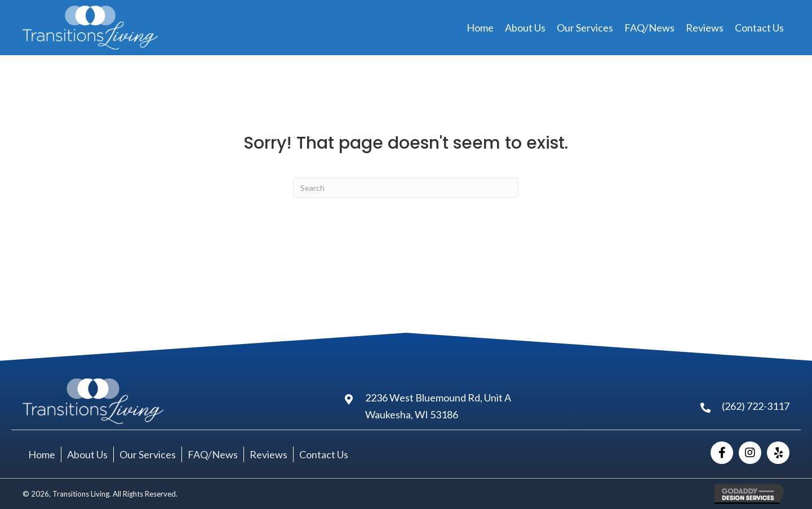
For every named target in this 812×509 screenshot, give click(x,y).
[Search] (406, 188)
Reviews (269, 454)
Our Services (148, 454)
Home (42, 454)
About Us (87, 454)
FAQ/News (213, 454)
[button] (722, 453)
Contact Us (324, 454)
